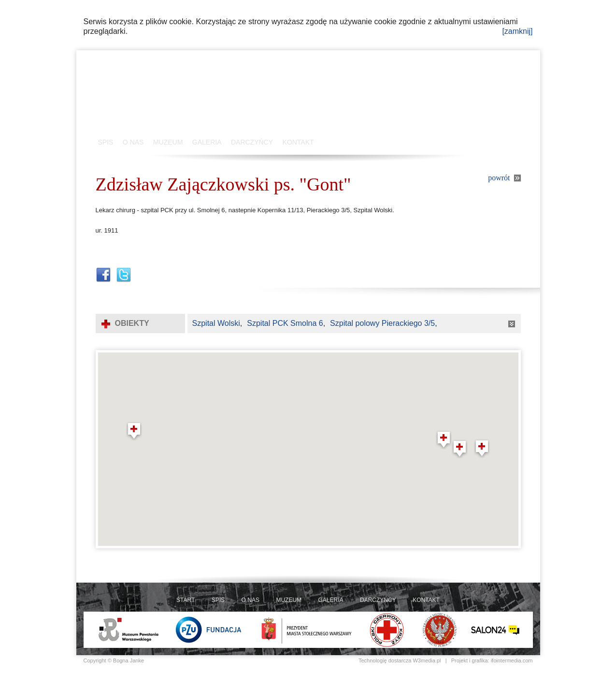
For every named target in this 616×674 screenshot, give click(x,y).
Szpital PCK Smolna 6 (285, 323)
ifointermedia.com (512, 660)
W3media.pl (427, 660)
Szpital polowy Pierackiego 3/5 (382, 323)
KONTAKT (298, 142)
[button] (134, 431)
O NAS (133, 142)
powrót (499, 178)
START (186, 600)
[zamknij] (517, 31)
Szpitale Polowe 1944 (190, 97)
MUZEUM (168, 142)
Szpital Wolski (216, 323)
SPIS (106, 142)
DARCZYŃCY (252, 142)
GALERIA (207, 142)
